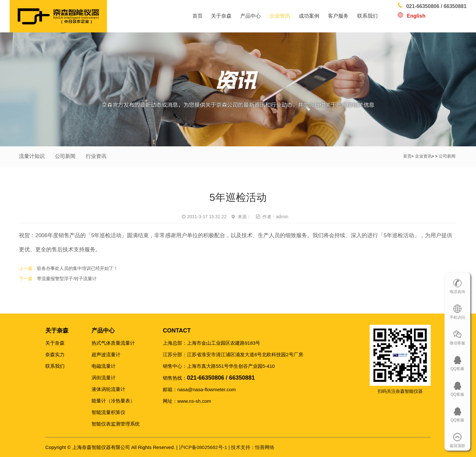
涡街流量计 (104, 378)
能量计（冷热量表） (113, 401)
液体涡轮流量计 (108, 389)
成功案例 (309, 16)
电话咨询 (457, 292)
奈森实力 (55, 354)
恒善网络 (253, 447)
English (416, 16)
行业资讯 (96, 156)
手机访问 (457, 317)
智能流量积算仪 (108, 412)
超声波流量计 (106, 354)
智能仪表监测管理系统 (116, 424)
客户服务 (338, 16)
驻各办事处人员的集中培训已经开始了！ (77, 268)
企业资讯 (280, 16)
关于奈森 (221, 16)
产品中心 (251, 16)
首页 (198, 16)
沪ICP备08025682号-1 (203, 447)
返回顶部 (457, 446)
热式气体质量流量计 (113, 343)
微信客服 (457, 343)
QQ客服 (458, 369)
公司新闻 (65, 156)
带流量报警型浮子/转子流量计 (67, 279)
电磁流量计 (104, 366)
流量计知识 (32, 156)
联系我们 (367, 16)
